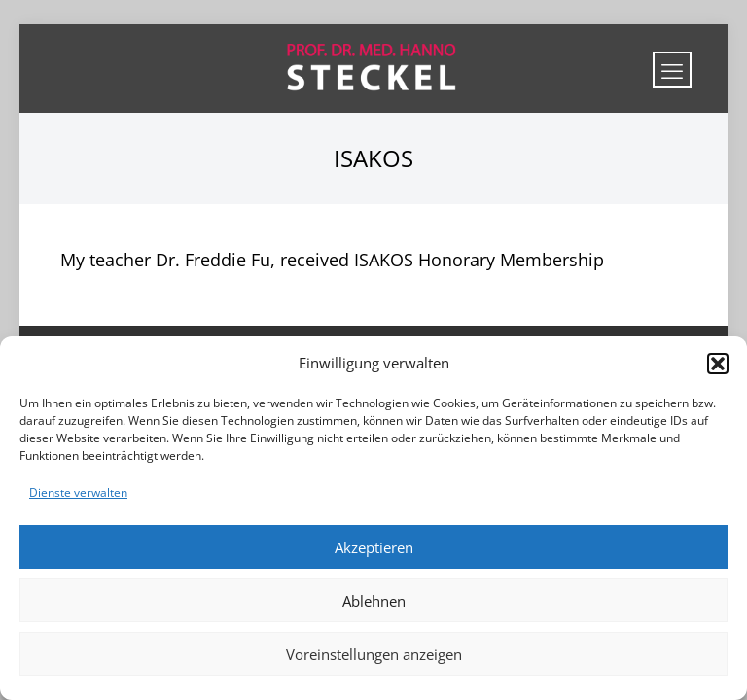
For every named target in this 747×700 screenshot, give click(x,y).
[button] (718, 364)
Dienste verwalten (78, 492)
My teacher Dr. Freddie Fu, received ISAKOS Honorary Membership (332, 260)
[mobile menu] (672, 70)
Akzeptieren (374, 547)
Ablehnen (374, 601)
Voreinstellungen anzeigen (374, 654)
